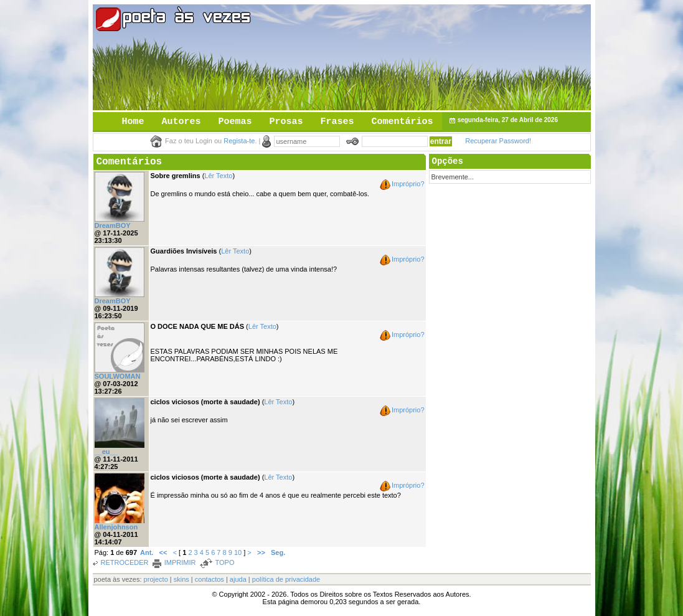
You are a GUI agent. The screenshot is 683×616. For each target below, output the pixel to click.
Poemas (235, 122)
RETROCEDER (125, 562)
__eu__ (106, 452)
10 (238, 552)
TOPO (224, 562)
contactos (210, 579)
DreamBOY (113, 225)
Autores (181, 122)
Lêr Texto (218, 176)
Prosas (286, 122)
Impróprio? (408, 184)
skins (181, 579)
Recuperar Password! (498, 141)
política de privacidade (286, 579)
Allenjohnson (116, 527)
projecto (156, 579)
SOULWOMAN (118, 376)
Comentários (403, 122)
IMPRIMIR (180, 562)
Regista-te (239, 141)
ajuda (238, 579)
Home (133, 122)
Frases (337, 122)
